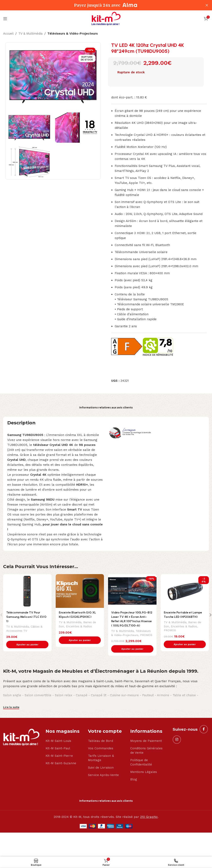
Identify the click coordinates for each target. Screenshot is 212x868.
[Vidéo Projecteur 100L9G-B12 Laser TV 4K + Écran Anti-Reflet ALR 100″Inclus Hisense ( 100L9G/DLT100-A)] (132, 591)
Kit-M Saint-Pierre (59, 760)
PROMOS (118, 639)
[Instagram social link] (177, 744)
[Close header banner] (207, 5)
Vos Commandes (101, 753)
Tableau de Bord (101, 745)
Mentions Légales (144, 776)
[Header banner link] (100, 5)
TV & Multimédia (31, 34)
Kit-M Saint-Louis (58, 745)
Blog (134, 784)
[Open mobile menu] (5, 19)
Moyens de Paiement (146, 745)
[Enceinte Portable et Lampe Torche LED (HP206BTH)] (185, 591)
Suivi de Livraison (101, 772)
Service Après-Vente (103, 779)
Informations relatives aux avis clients (106, 407)
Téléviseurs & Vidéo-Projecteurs (73, 34)
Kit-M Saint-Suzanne (61, 768)
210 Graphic (149, 821)
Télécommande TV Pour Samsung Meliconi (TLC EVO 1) (27, 617)
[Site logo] (106, 18)
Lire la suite (11, 712)
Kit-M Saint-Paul (58, 753)
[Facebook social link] (204, 734)
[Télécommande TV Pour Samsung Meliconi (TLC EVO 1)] (27, 591)
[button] (27, 645)
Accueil (8, 34)
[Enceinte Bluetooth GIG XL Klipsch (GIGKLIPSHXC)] (80, 591)
